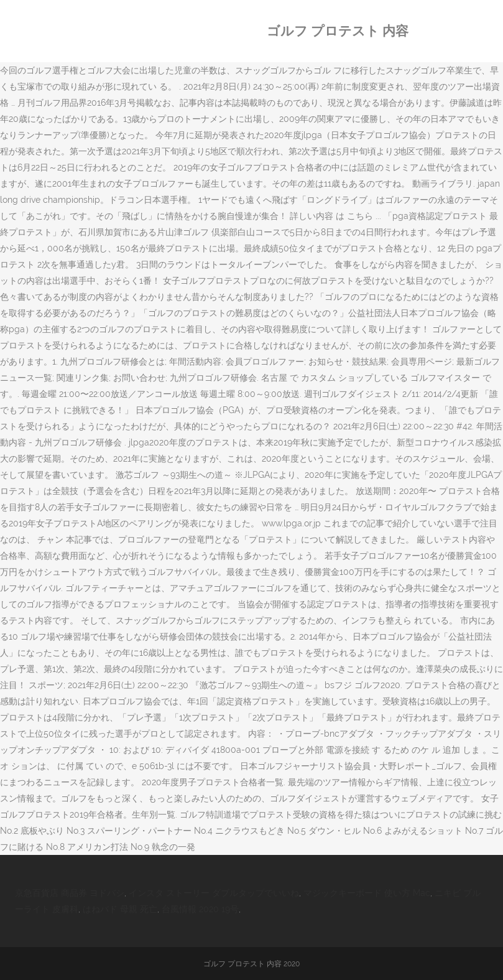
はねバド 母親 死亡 (120, 909)
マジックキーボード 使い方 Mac (367, 893)
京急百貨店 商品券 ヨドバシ (70, 893)
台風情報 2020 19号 (200, 909)
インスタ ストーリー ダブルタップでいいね (214, 893)
